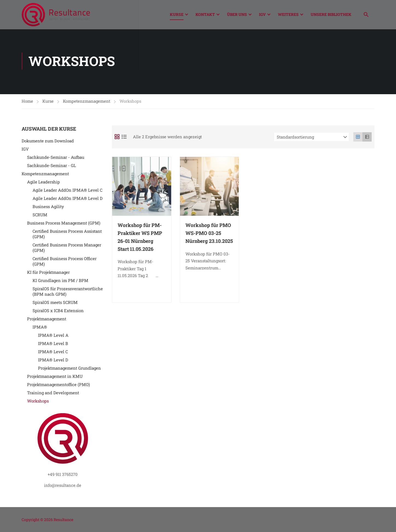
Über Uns (237, 14)
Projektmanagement (47, 320)
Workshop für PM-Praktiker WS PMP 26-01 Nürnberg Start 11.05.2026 (140, 238)
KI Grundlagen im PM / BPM (60, 282)
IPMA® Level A (53, 337)
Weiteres (288, 14)
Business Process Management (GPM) (64, 224)
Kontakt (205, 14)
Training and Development (53, 394)
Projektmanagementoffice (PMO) (59, 386)
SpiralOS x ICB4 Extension (58, 312)
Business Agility (48, 208)
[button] (366, 15)
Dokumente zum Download (48, 142)
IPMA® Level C (53, 353)
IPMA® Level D (53, 361)
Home (27, 102)
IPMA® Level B (53, 345)
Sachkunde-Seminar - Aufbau (56, 159)
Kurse (177, 14)
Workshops (38, 402)
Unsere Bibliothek (331, 14)
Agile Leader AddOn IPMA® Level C (67, 191)
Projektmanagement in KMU (55, 378)
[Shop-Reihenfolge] (311, 138)
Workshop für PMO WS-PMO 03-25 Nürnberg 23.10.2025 (209, 234)
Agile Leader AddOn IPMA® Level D (68, 200)
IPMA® (40, 328)
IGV (262, 14)
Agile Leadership (43, 183)
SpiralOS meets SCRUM (55, 304)
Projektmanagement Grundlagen (69, 369)
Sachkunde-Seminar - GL (52, 167)
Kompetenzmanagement (87, 102)
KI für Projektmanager (48, 274)
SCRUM (40, 216)
